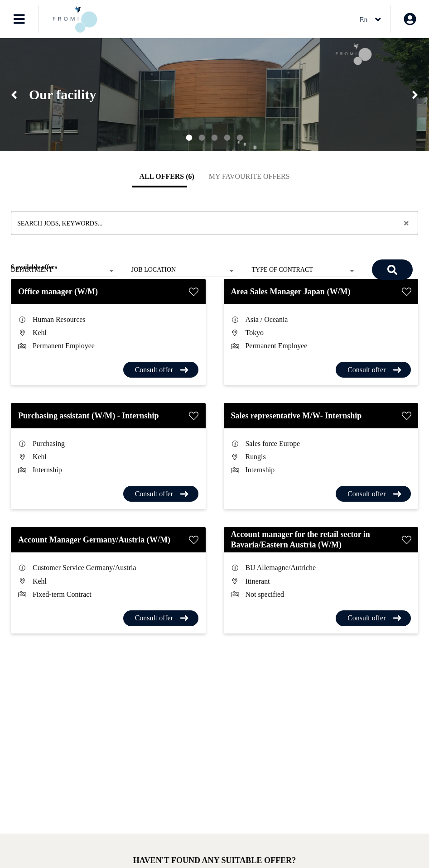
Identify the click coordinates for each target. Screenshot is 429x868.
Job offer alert (65, 861)
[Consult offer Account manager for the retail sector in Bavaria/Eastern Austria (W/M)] (373, 618)
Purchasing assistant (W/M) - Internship (89, 416)
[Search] (392, 270)
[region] (214, 95)
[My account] (410, 19)
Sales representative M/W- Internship (296, 416)
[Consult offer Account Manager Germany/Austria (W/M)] (161, 618)
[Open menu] (19, 19)
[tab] (166, 177)
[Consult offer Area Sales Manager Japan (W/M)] (373, 370)
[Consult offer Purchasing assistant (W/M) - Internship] (161, 494)
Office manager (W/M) (58, 292)
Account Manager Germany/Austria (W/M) (95, 540)
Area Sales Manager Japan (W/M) (291, 292)
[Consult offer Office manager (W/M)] (161, 370)
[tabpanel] (214, 416)
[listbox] (64, 271)
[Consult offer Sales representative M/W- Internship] (373, 494)
